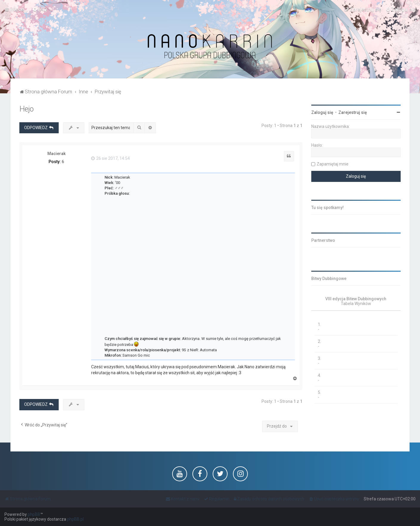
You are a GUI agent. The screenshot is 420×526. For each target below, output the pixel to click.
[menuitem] (40, 9)
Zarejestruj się (353, 112)
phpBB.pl (75, 519)
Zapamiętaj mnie (333, 164)
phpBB (34, 514)
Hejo (27, 109)
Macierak (56, 154)
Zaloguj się (322, 112)
